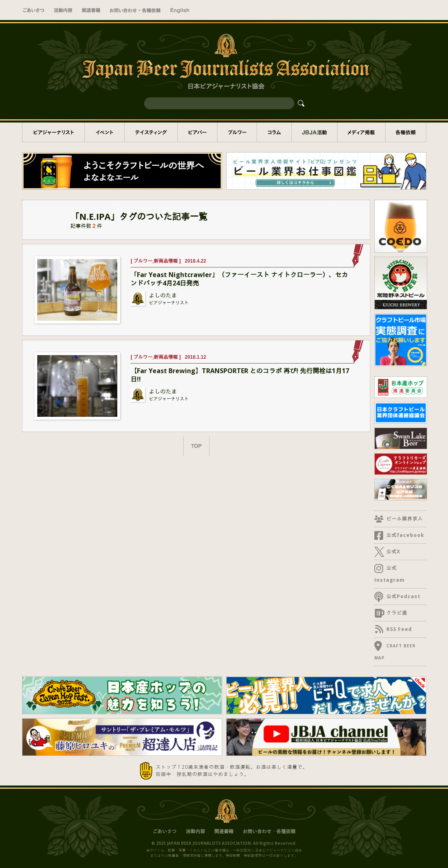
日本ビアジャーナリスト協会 (227, 810)
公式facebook (404, 535)
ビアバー (197, 132)
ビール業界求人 (404, 519)
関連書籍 (91, 10)
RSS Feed (398, 629)
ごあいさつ (33, 10)
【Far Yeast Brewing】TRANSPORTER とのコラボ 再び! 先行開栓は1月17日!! (240, 375)
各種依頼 (406, 132)
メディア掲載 (361, 132)
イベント (104, 132)
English (180, 10)
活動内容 (63, 10)
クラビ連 (396, 613)
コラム (274, 132)
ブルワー (237, 132)
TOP (196, 446)
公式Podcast (402, 596)
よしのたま (163, 295)
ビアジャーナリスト (53, 132)
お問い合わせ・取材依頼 (135, 10)
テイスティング (151, 132)
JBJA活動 (314, 132)
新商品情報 (166, 261)
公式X (392, 552)
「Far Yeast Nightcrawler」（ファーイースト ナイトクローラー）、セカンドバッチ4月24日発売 (239, 279)
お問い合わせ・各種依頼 (269, 831)
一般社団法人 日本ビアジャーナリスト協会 (224, 61)
